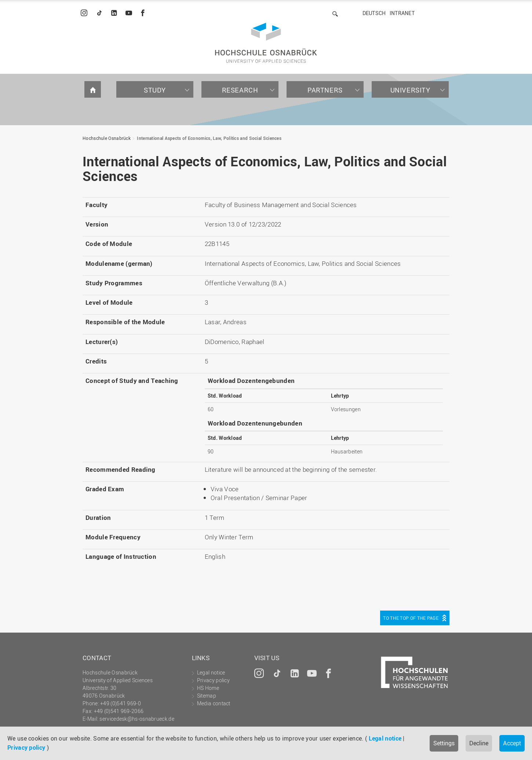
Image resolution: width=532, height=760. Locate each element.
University (410, 90)
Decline (479, 743)
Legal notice (385, 738)
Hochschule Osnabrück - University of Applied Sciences (266, 43)
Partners (325, 90)
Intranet (402, 13)
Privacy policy (26, 748)
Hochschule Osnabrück (107, 138)
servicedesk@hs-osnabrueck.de (137, 719)
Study (155, 90)
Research (240, 90)
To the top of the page (411, 618)
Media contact (214, 703)
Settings (444, 743)
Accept (512, 743)
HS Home (208, 688)
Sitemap (207, 696)
